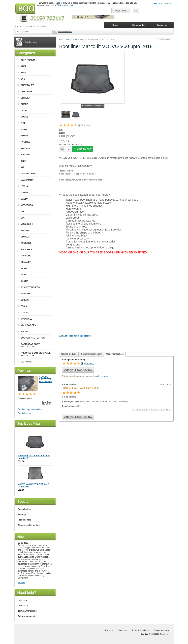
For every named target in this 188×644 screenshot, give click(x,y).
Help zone (23, 600)
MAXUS (24, 193)
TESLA (24, 306)
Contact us (23, 606)
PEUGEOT (26, 243)
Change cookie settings (29, 525)
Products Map (24, 520)
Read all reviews (25, 413)
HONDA (25, 136)
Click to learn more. (65, 5)
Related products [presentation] (69, 354)
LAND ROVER (28, 174)
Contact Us (162, 25)
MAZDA (24, 199)
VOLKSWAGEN (28, 325)
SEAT (23, 275)
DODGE (25, 117)
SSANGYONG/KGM (30, 287)
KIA (22, 167)
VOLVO (69, 39)
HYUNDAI (25, 142)
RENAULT (26, 262)
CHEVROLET (27, 85)
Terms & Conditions (27, 611)
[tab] (69, 354)
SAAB (24, 268)
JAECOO (25, 148)
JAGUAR (25, 155)
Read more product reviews (30, 409)
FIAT (23, 123)
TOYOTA (25, 313)
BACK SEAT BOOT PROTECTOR (30, 345)
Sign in (157, 3)
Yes (161, 410)
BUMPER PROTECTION (33, 338)
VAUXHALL (26, 319)
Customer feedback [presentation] (115, 354)
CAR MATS (26, 362)
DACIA (24, 110)
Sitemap (22, 515)
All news (22, 583)
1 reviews (86, 125)
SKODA (24, 281)
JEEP (23, 161)
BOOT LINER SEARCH (65, 32)
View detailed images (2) (94, 106)
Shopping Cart (139, 25)
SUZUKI (25, 300)
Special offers (24, 509)
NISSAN (25, 230)
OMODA (25, 237)
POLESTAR (26, 249)
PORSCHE (26, 256)
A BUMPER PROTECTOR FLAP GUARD (45, 379)
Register (168, 3)
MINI (23, 218)
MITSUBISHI (27, 224)
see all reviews (100, 376)
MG (22, 211)
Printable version (163, 39)
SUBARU (25, 294)
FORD (24, 129)
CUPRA (24, 104)
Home (62, 39)
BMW (23, 73)
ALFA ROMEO (28, 60)
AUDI (23, 66)
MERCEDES (27, 205)
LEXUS (24, 186)
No (167, 410)
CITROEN (25, 98)
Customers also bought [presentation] (91, 354)
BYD (23, 79)
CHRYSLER (26, 91)
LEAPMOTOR (27, 180)
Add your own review (78, 370)
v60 (76, 39)
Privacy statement (26, 616)
